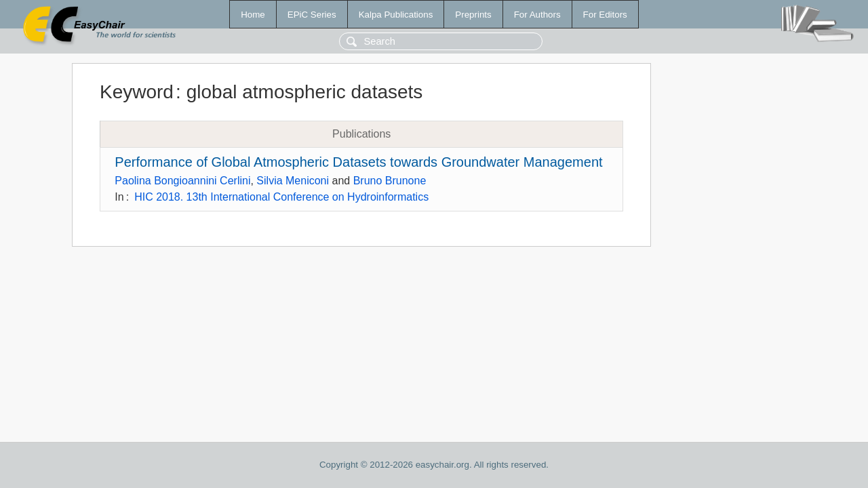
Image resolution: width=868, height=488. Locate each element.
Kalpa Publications (396, 15)
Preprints (473, 15)
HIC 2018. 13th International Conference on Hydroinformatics (281, 197)
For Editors (605, 15)
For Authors (537, 15)
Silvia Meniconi (293, 181)
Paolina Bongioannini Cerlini (182, 181)
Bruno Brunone (390, 181)
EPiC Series (312, 15)
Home (253, 15)
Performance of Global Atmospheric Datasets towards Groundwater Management (358, 162)
